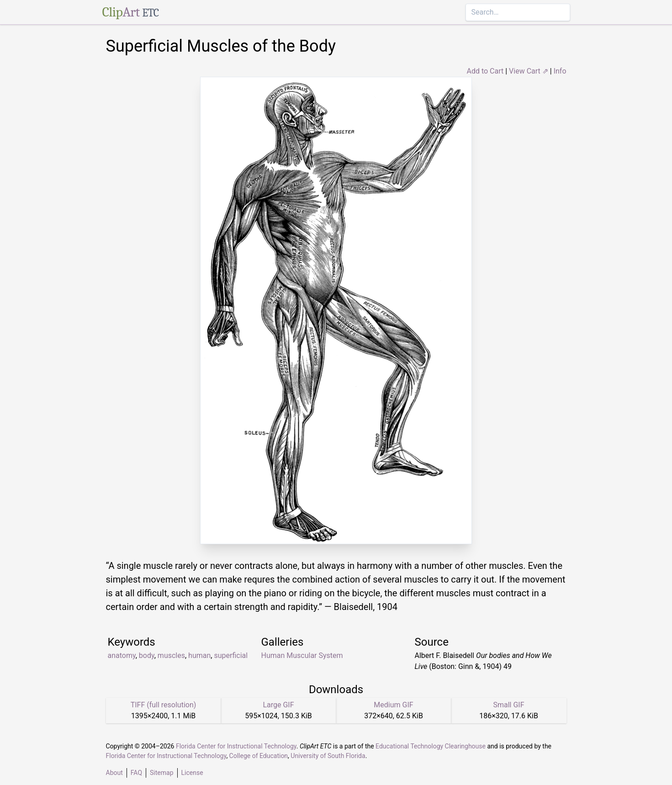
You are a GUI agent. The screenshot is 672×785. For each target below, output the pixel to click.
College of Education (259, 756)
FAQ (136, 773)
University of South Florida (328, 756)
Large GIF (278, 705)
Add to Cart (485, 71)
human (199, 655)
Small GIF (508, 705)
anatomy (122, 655)
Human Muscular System (302, 655)
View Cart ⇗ (529, 71)
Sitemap (161, 773)
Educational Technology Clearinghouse (431, 746)
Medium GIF (393, 705)
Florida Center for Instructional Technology (236, 746)
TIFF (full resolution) (164, 705)
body (147, 655)
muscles (171, 655)
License (192, 773)
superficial (231, 655)
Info (560, 71)
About (114, 773)
